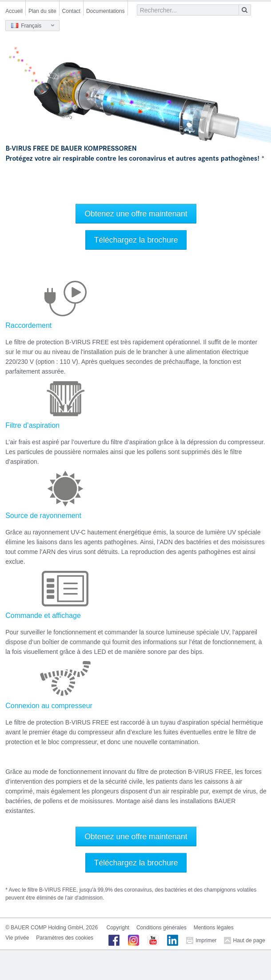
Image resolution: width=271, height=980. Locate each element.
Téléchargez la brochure (136, 240)
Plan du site (42, 11)
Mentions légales (214, 928)
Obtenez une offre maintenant (136, 214)
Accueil (14, 11)
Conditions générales (161, 928)
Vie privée (17, 938)
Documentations (106, 11)
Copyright (118, 928)
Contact (71, 11)
